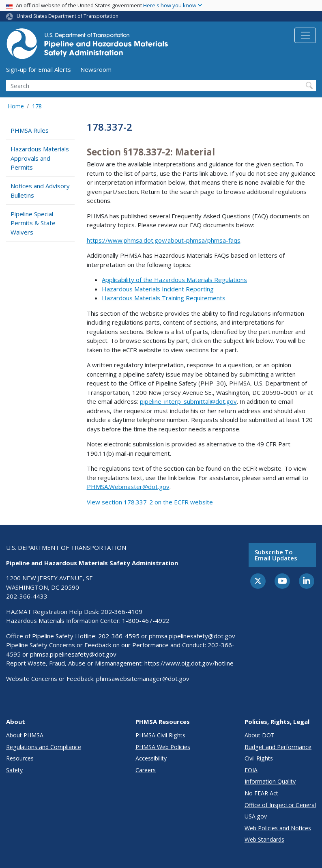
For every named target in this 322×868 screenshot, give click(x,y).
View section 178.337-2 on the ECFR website (150, 502)
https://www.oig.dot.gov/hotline (189, 663)
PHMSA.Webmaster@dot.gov (128, 487)
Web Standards (264, 839)
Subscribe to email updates (276, 555)
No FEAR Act (261, 793)
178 (37, 106)
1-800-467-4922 (146, 620)
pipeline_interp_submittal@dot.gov (188, 401)
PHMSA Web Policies (163, 747)
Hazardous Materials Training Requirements (164, 298)
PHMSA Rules (30, 130)
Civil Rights (259, 758)
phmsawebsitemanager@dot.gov (143, 678)
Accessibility (151, 758)
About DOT (260, 735)
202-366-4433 (27, 596)
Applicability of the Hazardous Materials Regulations (174, 280)
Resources (20, 758)
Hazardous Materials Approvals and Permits (40, 158)
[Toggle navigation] (305, 35)
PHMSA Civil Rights (160, 735)
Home (16, 106)
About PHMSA (25, 735)
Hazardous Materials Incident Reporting (158, 289)
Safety (14, 770)
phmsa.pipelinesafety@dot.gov (192, 636)
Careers (146, 770)
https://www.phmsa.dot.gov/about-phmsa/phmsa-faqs (164, 240)
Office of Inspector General (280, 805)
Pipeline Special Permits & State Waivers (33, 223)
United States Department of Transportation (68, 16)
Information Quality (270, 781)
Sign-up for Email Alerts (39, 69)
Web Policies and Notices (278, 828)
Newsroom (96, 69)
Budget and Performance (278, 747)
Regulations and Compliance (44, 747)
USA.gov (256, 816)
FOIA (251, 770)
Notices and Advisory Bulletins (40, 191)
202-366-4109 (122, 612)
